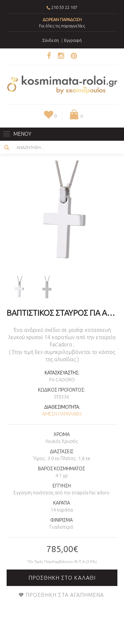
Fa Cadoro (62, 380)
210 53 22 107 (64, 7)
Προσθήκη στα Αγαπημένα (65, 595)
